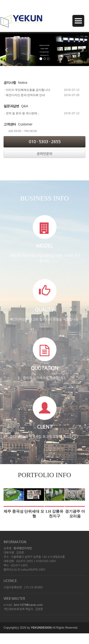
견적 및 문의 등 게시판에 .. (22, 113)
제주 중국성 (14, 511)
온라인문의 (44, 154)
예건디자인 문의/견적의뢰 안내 (25, 95)
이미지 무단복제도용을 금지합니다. (28, 90)
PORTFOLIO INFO (44, 475)
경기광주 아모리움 (75, 514)
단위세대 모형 (34, 514)
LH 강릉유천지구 (54, 514)
